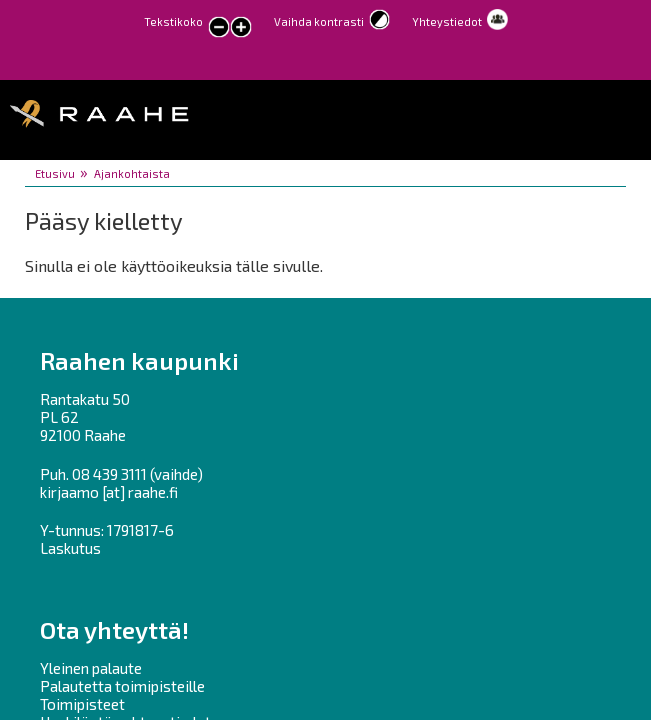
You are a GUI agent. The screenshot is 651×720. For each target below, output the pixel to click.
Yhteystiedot (447, 21)
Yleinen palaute (91, 668)
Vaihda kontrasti (319, 21)
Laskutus (70, 548)
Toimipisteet (82, 704)
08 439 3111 (109, 474)
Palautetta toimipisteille (122, 686)
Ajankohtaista (132, 173)
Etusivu (55, 173)
